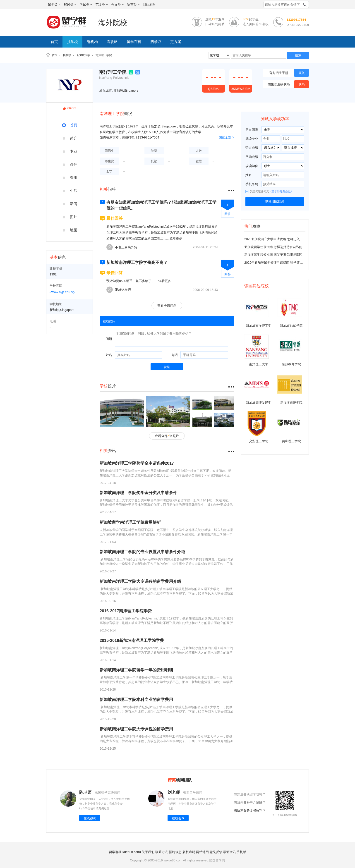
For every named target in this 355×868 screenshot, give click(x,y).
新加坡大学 (83, 55)
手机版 (241, 852)
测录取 (156, 42)
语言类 (133, 5)
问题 (109, 339)
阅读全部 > (226, 137)
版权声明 (189, 852)
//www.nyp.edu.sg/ (62, 292)
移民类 (70, 5)
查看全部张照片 (167, 436)
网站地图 (149, 5)
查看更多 (176, 238)
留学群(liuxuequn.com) (125, 852)
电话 (175, 355)
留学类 (54, 5)
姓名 (109, 355)
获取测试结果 (275, 201)
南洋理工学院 (104, 55)
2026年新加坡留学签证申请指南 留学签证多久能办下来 (283, 263)
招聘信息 (175, 852)
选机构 (92, 42)
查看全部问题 (167, 306)
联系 (302, 84)
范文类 (102, 5)
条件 (74, 164)
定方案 (176, 42)
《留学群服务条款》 (281, 191)
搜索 (298, 55)
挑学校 (72, 42)
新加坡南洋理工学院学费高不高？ (137, 263)
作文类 (118, 5)
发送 (167, 367)
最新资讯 (229, 852)
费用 (74, 178)
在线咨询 (90, 818)
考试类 (86, 5)
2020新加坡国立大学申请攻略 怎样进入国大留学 (278, 239)
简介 (74, 138)
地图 (74, 230)
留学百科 (134, 42)
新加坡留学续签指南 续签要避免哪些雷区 (273, 255)
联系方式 (162, 852)
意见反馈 (216, 852)
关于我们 (148, 852)
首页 (54, 42)
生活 (74, 191)
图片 (74, 217)
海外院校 (113, 23)
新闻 (74, 204)
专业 (74, 151)
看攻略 (112, 42)
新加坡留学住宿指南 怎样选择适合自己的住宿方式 (280, 247)
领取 (302, 73)
